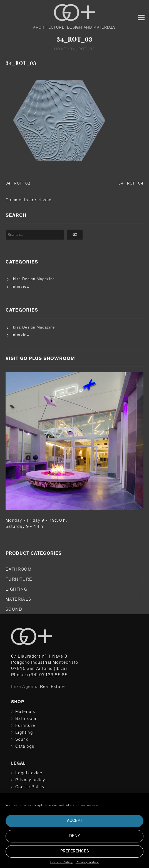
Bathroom (18, 569)
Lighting (16, 589)
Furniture (19, 579)
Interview (21, 287)
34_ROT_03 (21, 63)
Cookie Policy (62, 862)
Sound (14, 609)
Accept (75, 821)
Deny (75, 836)
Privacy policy (87, 862)
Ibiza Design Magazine (33, 279)
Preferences (75, 851)
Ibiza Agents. (25, 687)
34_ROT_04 (131, 183)
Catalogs (25, 746)
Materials (18, 599)
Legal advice (29, 773)
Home (60, 49)
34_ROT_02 (18, 183)
